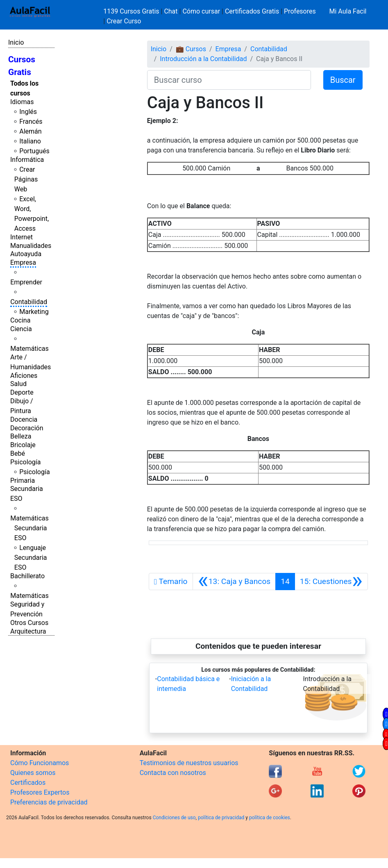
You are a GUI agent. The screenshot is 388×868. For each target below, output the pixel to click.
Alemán (30, 131)
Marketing (34, 312)
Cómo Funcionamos (40, 763)
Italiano (30, 141)
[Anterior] (234, 582)
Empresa (23, 262)
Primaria (23, 481)
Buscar (343, 80)
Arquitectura (28, 631)
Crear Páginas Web (26, 179)
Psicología (25, 462)
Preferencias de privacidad (49, 802)
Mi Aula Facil (348, 11)
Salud (18, 384)
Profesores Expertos (40, 792)
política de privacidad (221, 818)
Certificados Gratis (252, 11)
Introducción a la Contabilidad (203, 59)
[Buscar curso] (229, 80)
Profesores (300, 11)
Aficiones (24, 376)
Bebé (18, 453)
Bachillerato (27, 576)
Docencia (24, 419)
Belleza (21, 436)
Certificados (28, 783)
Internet (22, 237)
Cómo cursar (201, 11)
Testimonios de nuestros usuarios (189, 763)
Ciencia (21, 329)
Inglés (28, 112)
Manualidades (31, 246)
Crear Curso (124, 21)
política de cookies (270, 818)
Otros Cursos (29, 623)
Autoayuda (26, 254)
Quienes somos (33, 773)
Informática (27, 160)
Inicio (16, 42)
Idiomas (22, 102)
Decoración (27, 428)
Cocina (20, 320)
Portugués (34, 151)
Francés (31, 122)
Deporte (22, 392)
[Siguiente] (331, 582)
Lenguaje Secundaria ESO (31, 558)
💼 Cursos (191, 49)
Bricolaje (23, 445)
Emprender (26, 282)
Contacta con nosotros (173, 773)
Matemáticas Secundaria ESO (29, 528)
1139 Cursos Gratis (132, 11)
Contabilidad (29, 302)
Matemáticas (29, 349)
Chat (171, 11)
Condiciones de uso (174, 818)
